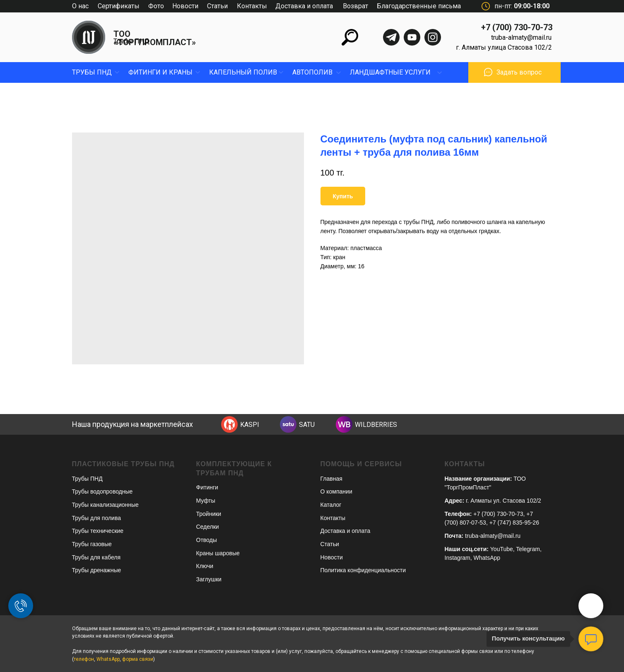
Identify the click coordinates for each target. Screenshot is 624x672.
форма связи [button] (138, 659)
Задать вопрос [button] (519, 72)
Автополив (312, 72)
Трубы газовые (92, 544)
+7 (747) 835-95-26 (514, 523)
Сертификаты (119, 6)
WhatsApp (487, 558)
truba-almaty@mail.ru (521, 37)
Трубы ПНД (131, 41)
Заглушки (209, 579)
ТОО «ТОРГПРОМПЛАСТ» (155, 38)
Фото (156, 6)
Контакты (252, 6)
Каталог (331, 505)
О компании (336, 491)
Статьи (217, 6)
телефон (84, 659)
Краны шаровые (218, 553)
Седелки (208, 527)
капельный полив (243, 72)
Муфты (206, 501)
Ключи (205, 566)
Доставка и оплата (304, 6)
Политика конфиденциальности (363, 570)
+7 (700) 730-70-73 (517, 27)
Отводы (207, 540)
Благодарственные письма (419, 6)
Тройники (209, 514)
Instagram (458, 558)
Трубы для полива (96, 518)
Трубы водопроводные (102, 491)
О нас (80, 6)
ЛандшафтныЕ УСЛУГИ (390, 72)
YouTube (502, 549)
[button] (488, 72)
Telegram (528, 549)
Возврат (355, 6)
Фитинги (207, 487)
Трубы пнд (92, 72)
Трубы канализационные (105, 505)
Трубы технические (98, 531)
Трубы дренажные (97, 570)
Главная (331, 479)
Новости (185, 6)
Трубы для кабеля (96, 557)
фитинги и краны (160, 72)
